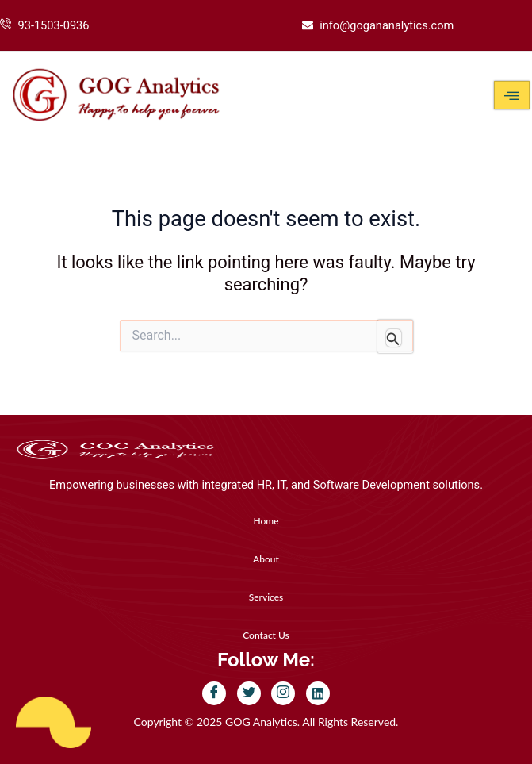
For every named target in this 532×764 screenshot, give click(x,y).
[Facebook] (214, 693)
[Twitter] (249, 693)
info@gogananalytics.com (387, 25)
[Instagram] (283, 693)
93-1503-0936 (54, 25)
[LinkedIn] (318, 693)
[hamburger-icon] (512, 95)
